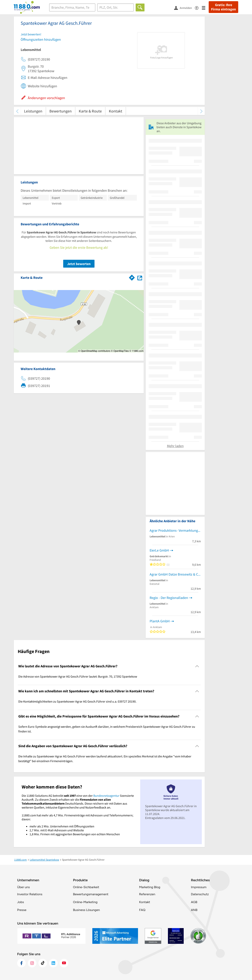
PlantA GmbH (160, 621)
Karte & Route (90, 111)
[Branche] (72, 7)
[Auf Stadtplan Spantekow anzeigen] (140, 277)
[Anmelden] (184, 8)
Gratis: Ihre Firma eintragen (223, 7)
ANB (194, 910)
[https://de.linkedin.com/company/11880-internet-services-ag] (53, 963)
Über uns (23, 887)
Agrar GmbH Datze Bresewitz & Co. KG (175, 574)
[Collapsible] (197, 666)
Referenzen (147, 894)
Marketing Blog (150, 887)
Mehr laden (175, 446)
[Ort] (115, 7)
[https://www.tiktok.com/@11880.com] (43, 963)
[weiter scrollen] (201, 111)
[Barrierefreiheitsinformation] (198, 8)
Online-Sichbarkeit (86, 887)
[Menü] (205, 8)
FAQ (142, 910)
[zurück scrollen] (17, 111)
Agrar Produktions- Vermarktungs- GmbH (175, 530)
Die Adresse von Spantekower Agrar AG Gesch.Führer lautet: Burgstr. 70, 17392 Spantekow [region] (78, 676)
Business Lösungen (86, 910)
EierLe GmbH (159, 550)
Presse (22, 910)
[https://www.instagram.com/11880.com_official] (32, 963)
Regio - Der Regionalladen (169, 598)
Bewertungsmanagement (91, 894)
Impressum (199, 887)
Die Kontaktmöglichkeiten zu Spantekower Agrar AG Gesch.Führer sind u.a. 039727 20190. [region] (77, 701)
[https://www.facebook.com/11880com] (21, 963)
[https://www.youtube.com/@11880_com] (64, 963)
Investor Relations (30, 894)
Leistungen (33, 111)
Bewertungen (61, 111)
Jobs (20, 902)
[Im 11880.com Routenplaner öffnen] (132, 277)
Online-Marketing (85, 902)
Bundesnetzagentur (106, 796)
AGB (194, 902)
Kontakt (116, 111)
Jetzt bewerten (79, 264)
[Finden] (140, 7)
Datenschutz (200, 894)
